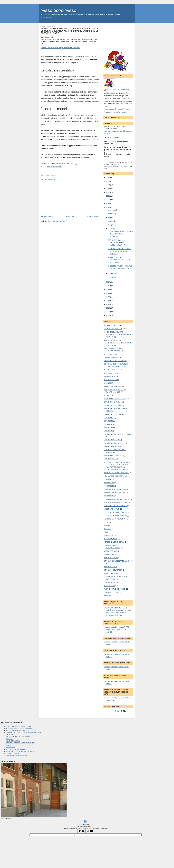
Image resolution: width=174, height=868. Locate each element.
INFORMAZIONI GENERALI (114, 476)
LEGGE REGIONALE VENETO (115, 516)
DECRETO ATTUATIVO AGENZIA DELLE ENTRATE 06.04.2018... (120, 234)
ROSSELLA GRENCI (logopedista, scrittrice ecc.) (21, 751)
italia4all (8, 745)
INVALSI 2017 (109, 483)
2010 (108, 308)
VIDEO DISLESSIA (111, 592)
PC (105, 532)
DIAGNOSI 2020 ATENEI (113, 386)
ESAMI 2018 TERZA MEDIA (114, 443)
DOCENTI (107, 395)
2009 (108, 312)
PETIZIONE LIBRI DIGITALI (114, 542)
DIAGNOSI (108, 383)
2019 (108, 203)
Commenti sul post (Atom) (57, 221)
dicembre (112, 210)
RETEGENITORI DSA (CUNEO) (16, 749)
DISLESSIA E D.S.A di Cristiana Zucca (18, 737)
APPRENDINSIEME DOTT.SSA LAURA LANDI (20, 730)
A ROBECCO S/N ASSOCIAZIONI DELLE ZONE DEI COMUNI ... (120, 260)
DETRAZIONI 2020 (111, 380)
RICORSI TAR (109, 554)
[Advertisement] (60, 198)
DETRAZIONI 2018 (111, 373)
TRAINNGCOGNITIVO (13, 753)
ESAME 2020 (109, 418)
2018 (108, 207)
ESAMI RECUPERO (111, 459)
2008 (108, 315)
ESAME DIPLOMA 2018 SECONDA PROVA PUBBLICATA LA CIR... (117, 243)
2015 (108, 290)
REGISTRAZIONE (110, 551)
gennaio (111, 277)
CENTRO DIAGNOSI (111, 357)
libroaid (106, 596)
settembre (112, 217)
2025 (108, 181)
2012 (108, 301)
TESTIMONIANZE (110, 582)
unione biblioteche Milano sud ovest (17, 756)
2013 (108, 297)
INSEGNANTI (109, 479)
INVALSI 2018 (109, 486)
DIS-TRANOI (10, 735)
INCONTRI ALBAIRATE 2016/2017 (116, 473)
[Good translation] (82, 831)
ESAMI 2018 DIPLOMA (112, 440)
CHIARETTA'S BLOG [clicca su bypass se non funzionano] (24, 732)
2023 (108, 189)
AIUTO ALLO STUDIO (112, 325)
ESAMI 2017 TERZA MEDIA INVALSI (117, 434)
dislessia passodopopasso (117, 90)
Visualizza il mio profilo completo (115, 112)
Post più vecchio (93, 217)
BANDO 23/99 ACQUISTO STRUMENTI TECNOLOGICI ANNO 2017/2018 (118, 334)
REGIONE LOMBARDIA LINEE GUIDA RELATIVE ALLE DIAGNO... (119, 251)
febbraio (111, 273)
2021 (108, 196)
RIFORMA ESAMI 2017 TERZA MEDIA (118, 561)
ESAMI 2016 (108, 428)
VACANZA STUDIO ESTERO (114, 589)
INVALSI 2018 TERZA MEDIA (114, 493)
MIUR (106, 526)
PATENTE (107, 529)
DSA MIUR (9, 739)
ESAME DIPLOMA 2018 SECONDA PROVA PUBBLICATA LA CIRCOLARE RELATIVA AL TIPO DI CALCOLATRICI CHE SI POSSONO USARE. (70, 31)
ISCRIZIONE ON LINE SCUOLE (115, 502)
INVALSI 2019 (109, 496)
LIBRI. (106, 522)
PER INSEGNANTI (111, 539)
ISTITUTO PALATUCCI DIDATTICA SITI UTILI (20, 743)
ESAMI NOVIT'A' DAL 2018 (114, 456)
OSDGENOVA (10, 747)
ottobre (111, 214)
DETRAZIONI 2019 (111, 376)
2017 (108, 282)
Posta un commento (48, 179)
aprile (110, 229)
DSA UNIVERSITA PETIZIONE (115, 399)
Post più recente (47, 217)
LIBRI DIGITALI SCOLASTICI (114, 519)
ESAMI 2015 (108, 424)
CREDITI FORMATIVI (112, 370)
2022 (108, 192)
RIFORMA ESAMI (110, 558)
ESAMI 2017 (108, 431)
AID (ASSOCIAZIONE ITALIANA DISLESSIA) (20, 728)
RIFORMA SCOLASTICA (113, 570)
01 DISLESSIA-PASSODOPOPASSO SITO (19, 726)
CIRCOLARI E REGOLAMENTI (115, 361)
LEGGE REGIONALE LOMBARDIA (117, 512)
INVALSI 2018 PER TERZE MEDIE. (117, 489)
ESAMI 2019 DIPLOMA (112, 446)
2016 (108, 286)
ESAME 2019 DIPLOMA (112, 414)
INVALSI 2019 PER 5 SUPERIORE (116, 499)
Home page (70, 217)
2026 (108, 177)
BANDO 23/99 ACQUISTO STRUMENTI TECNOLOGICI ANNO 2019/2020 (118, 343)
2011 (108, 304)
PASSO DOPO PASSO (59, 11)
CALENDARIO (109, 354)
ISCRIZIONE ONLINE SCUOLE (115, 506)
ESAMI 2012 (108, 421)
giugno (111, 221)
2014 (108, 293)
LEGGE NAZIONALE (111, 509)
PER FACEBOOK (110, 535)
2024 (108, 185)
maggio (111, 225)
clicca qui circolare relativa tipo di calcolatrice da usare (60, 48)
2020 (108, 200)
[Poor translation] (90, 831)
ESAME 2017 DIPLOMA (112, 402)
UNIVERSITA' (109, 586)
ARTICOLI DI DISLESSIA (113, 329)
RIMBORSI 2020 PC (111, 573)
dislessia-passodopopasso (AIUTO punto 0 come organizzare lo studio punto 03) (117, 629)
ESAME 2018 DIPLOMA (55, 167)
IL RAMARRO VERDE (13, 741)
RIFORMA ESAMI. (110, 567)
